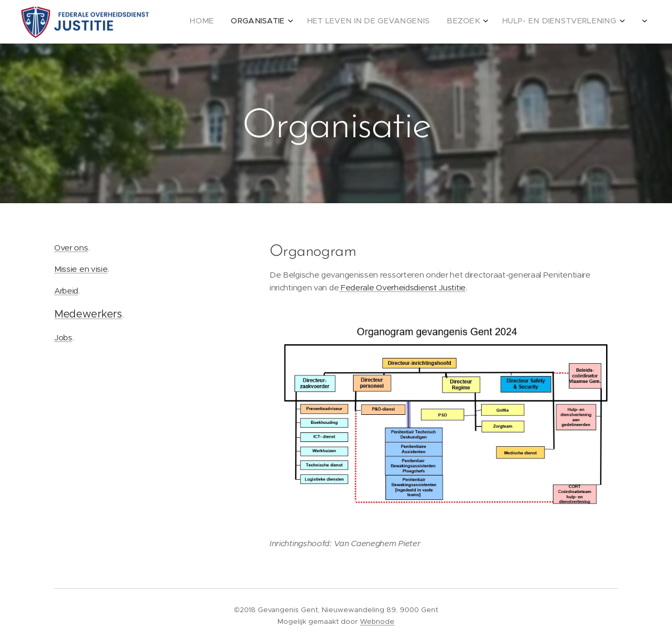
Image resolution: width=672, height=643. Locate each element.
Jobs (63, 337)
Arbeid (66, 291)
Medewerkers (88, 314)
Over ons (71, 248)
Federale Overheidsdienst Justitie (403, 287)
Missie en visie (81, 269)
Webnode (377, 621)
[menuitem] (508, 22)
